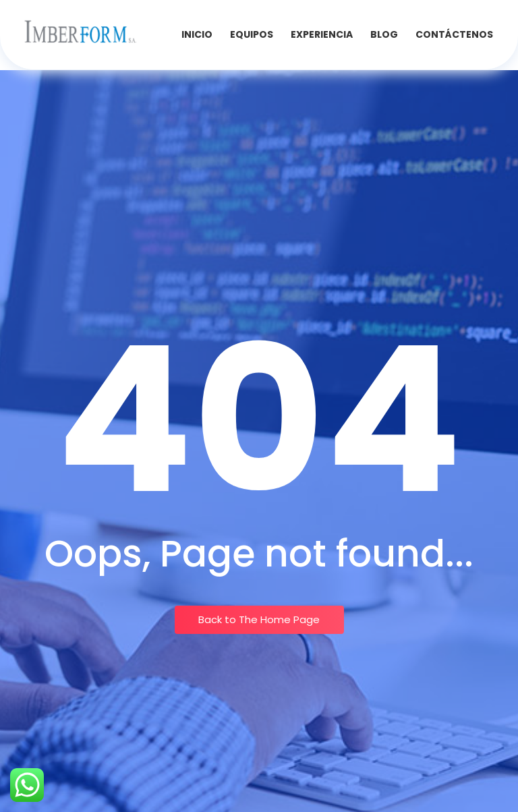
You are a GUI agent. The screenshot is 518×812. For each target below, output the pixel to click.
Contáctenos (454, 34)
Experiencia (322, 34)
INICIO (197, 34)
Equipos (252, 34)
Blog (384, 34)
